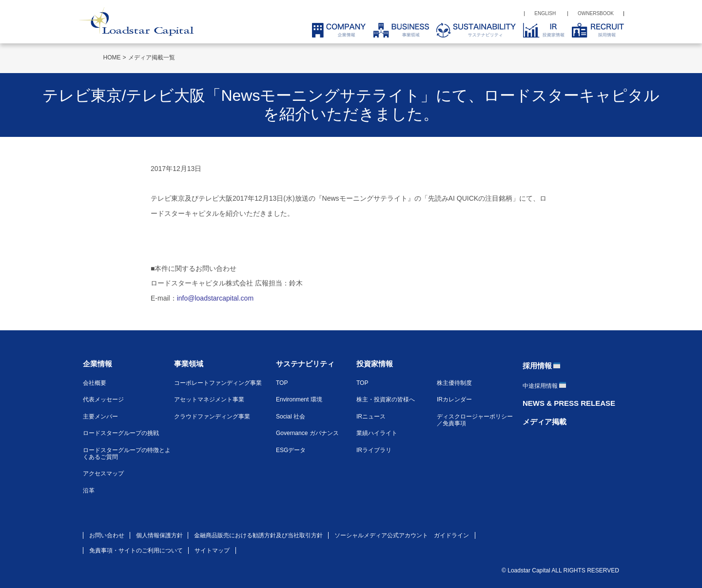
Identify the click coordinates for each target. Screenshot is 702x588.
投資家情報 (375, 364)
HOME (112, 57)
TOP (282, 383)
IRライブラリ (374, 450)
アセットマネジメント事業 (209, 399)
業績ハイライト (377, 433)
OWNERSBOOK (596, 13)
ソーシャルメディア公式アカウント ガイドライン (402, 535)
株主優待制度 (454, 383)
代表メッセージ (103, 399)
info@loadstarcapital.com (215, 298)
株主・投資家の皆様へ (386, 399)
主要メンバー (100, 417)
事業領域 (189, 364)
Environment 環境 (299, 399)
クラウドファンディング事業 (212, 417)
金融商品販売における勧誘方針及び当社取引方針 (258, 535)
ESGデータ (291, 450)
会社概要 (95, 383)
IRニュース (371, 417)
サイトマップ (212, 550)
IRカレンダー (454, 399)
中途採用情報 (540, 386)
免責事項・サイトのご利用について (136, 550)
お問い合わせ (107, 535)
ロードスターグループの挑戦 (121, 433)
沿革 (89, 491)
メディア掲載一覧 (152, 57)
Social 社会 (291, 417)
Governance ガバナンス (307, 433)
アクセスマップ (103, 474)
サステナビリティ (305, 364)
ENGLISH (545, 13)
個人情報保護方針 (159, 535)
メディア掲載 (545, 422)
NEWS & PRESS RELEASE (569, 403)
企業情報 (97, 364)
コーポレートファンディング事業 (218, 383)
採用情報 (537, 366)
